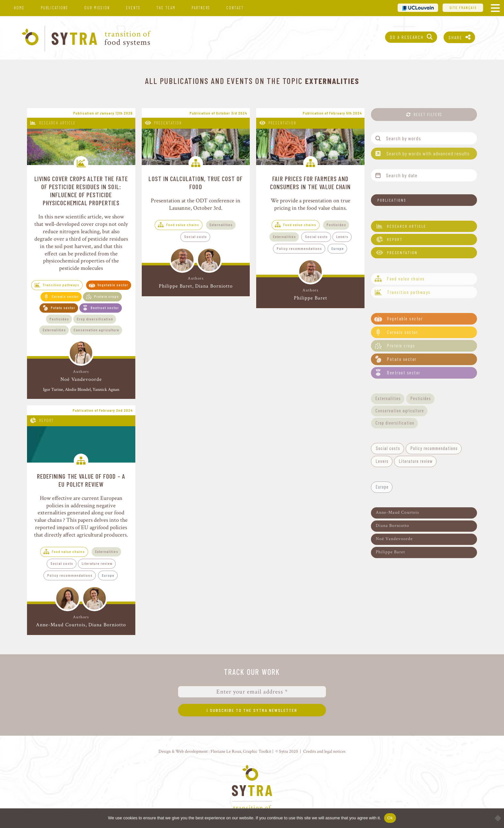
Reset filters (428, 115)
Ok (390, 818)
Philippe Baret (175, 286)
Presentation (168, 123)
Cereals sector (65, 296)
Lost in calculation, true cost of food (196, 183)
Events (133, 8)
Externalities (54, 330)
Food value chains (183, 225)
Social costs (196, 236)
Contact (235, 8)
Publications (54, 8)
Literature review (97, 563)
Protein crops (107, 296)
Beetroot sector (105, 308)
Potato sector (63, 308)
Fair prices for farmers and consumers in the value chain (310, 183)
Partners (201, 8)
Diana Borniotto (214, 286)
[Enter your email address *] (252, 692)
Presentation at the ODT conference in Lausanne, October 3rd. (196, 204)
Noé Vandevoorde (81, 380)
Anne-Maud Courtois (61, 625)
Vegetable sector (113, 285)
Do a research (407, 37)
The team (166, 8)
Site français (463, 8)
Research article (58, 123)
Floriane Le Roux (226, 751)
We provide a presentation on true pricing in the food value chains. (310, 204)
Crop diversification (95, 319)
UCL (418, 8)
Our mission (97, 8)
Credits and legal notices (324, 751)
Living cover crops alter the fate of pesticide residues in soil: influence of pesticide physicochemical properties (81, 191)
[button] (424, 200)
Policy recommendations (299, 248)
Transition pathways (61, 285)
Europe (338, 248)
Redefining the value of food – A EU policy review (81, 480)
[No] (496, 818)
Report (46, 420)
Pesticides (59, 319)
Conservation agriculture (96, 330)
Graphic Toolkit (257, 751)
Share (455, 37)
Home (19, 8)
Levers (342, 236)
